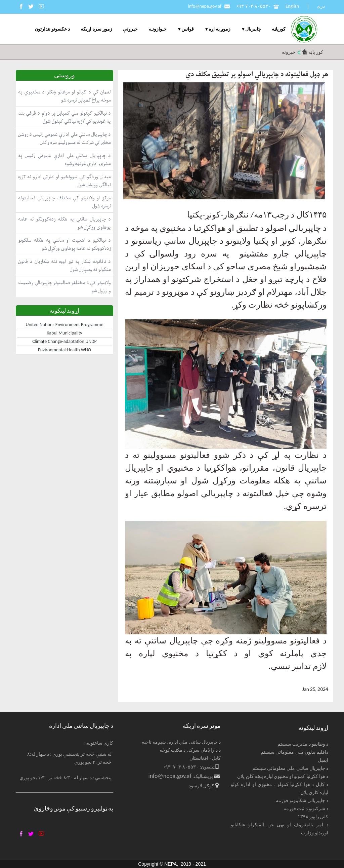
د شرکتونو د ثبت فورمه (306, 809)
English (292, 6)
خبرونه (289, 52)
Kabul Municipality (64, 333)
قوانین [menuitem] (188, 29)
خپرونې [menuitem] (130, 29)
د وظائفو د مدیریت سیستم (303, 744)
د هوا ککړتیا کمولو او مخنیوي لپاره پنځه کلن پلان (283, 776)
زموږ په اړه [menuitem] (220, 29)
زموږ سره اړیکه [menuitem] (96, 29)
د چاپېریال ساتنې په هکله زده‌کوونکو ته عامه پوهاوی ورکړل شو (64, 223)
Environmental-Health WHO (64, 350)
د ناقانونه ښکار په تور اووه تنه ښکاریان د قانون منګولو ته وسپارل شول (64, 265)
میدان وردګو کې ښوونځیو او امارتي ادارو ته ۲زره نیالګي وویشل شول (64, 181)
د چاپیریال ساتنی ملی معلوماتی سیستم (290, 768)
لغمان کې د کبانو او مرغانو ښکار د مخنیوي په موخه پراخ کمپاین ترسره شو (64, 96)
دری (321, 6)
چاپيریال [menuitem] (253, 29)
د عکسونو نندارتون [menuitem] (52, 29)
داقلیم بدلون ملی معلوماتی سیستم (294, 752)
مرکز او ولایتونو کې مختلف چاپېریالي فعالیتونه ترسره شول (64, 202)
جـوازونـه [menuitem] (158, 29)
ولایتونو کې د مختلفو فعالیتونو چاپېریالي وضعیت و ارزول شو (64, 287)
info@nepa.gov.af (205, 6)
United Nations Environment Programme (65, 325)
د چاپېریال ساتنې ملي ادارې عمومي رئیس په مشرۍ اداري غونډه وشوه (64, 160)
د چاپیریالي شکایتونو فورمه (302, 801)
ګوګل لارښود (201, 786)
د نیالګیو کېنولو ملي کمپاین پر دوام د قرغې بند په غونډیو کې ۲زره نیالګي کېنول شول (64, 117)
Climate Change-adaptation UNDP (64, 341)
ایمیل (323, 760)
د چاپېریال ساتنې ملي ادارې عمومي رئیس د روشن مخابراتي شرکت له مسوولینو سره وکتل (64, 138)
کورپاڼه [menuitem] (279, 29)
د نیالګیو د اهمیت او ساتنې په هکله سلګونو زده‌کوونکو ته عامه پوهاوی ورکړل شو (64, 244)
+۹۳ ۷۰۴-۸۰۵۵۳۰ (253, 6)
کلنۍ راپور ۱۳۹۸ (313, 817)
